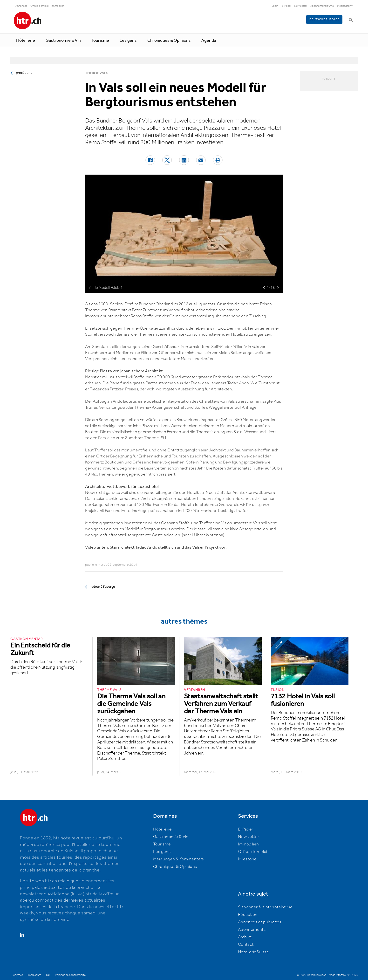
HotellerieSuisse (253, 952)
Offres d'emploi (39, 6)
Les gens (128, 41)
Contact (246, 945)
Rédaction (248, 915)
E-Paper (286, 6)
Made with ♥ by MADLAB (343, 975)
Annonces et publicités (260, 922)
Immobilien (58, 6)
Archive (245, 937)
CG (48, 975)
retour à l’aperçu (103, 587)
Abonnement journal (322, 6)
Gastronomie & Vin (63, 41)
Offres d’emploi (253, 852)
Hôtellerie (26, 41)
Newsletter (301, 6)
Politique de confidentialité (70, 975)
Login (275, 6)
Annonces (21, 6)
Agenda (209, 41)
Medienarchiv (345, 6)
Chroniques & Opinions (169, 41)
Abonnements (252, 930)
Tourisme (100, 41)
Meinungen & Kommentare (179, 859)
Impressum (34, 975)
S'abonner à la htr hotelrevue (265, 907)
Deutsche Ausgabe (324, 19)
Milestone (247, 859)
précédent (24, 73)
